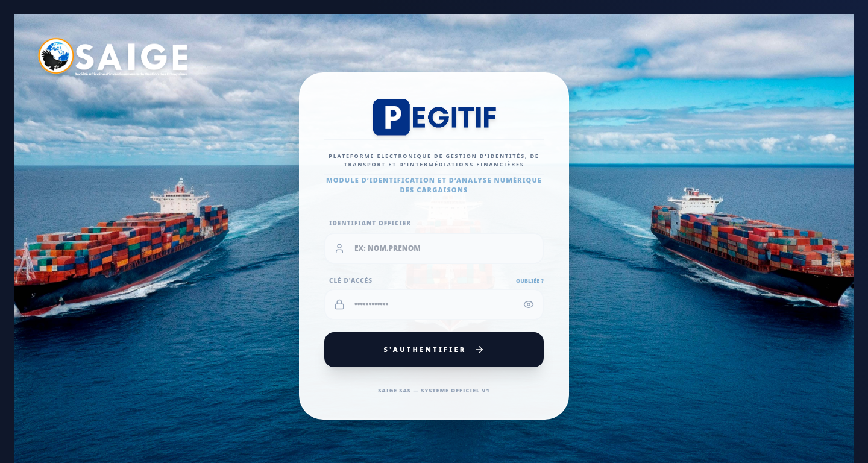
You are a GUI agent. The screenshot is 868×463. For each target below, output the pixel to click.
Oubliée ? (530, 281)
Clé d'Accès (351, 280)
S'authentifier (434, 350)
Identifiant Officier (370, 223)
